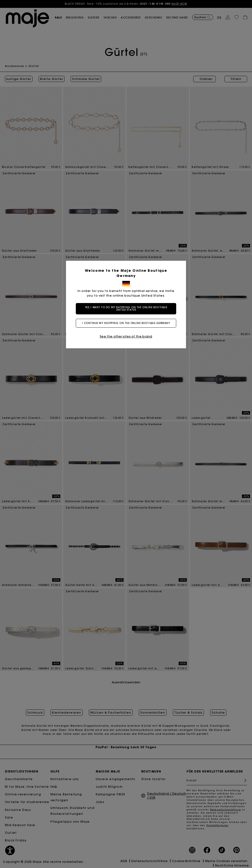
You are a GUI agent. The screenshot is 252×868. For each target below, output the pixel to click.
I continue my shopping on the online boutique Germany (126, 323)
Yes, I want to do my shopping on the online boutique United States (126, 309)
